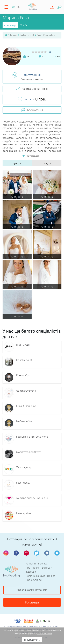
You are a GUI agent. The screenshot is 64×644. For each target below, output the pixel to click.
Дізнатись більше (44, 633)
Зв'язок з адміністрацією (32, 590)
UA (14, 7)
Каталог (14, 35)
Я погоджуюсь (32, 640)
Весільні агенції (27, 35)
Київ (39, 35)
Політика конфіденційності (40, 576)
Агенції (12, 25)
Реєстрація (32, 602)
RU (19, 7)
